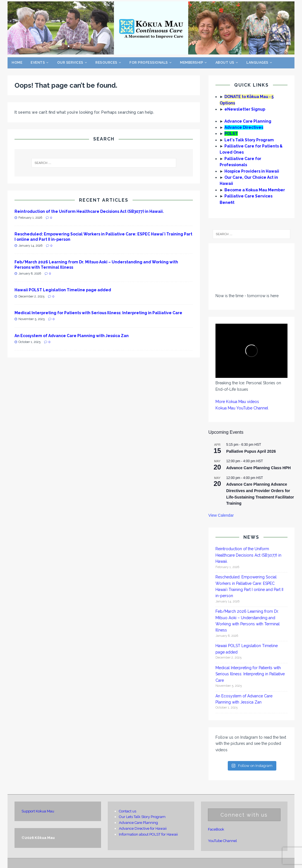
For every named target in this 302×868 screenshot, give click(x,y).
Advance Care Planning (248, 121)
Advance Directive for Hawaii (143, 828)
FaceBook (216, 829)
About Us (225, 63)
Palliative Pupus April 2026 (251, 451)
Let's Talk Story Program (249, 140)
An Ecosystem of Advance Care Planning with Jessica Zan (72, 336)
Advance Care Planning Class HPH (259, 468)
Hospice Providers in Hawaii (252, 171)
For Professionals (149, 63)
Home (17, 63)
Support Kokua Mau (38, 811)
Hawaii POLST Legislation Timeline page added (63, 290)
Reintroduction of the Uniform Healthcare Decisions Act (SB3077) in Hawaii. (90, 211)
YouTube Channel (222, 841)
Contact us (128, 811)
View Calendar (221, 515)
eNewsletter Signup (245, 109)
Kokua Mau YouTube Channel (242, 408)
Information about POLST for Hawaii (148, 834)
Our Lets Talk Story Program (142, 817)
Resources (106, 63)
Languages (257, 63)
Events (38, 63)
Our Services (70, 63)
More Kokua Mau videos (237, 402)
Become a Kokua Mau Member (255, 190)
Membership (192, 63)
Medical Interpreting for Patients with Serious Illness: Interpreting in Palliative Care (98, 313)
